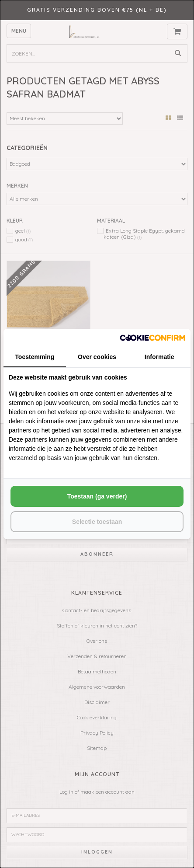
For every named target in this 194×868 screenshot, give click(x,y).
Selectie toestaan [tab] (97, 522)
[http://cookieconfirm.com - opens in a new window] (152, 338)
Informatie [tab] (159, 357)
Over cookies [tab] (97, 357)
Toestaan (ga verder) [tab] (97, 496)
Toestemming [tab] (35, 357)
